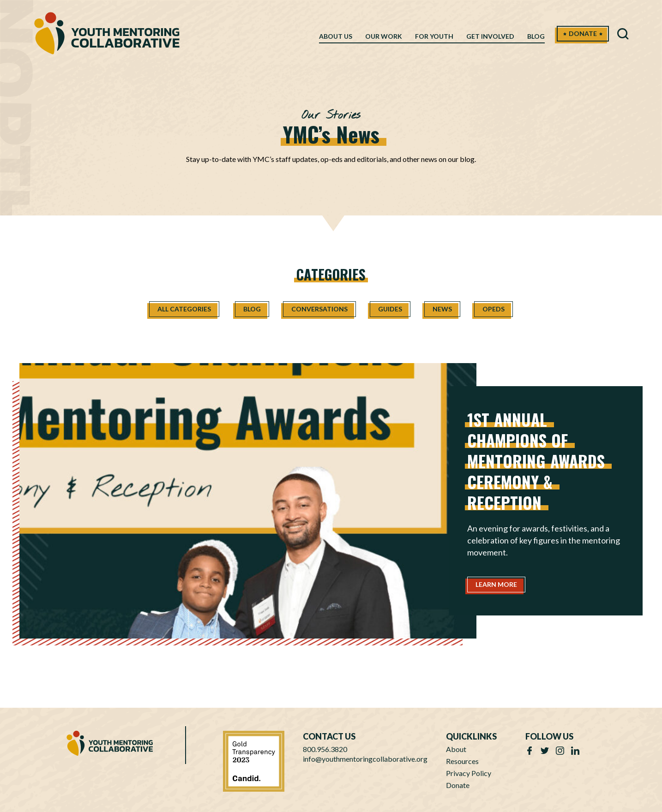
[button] (623, 36)
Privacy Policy (469, 773)
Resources (462, 761)
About (456, 749)
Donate (458, 785)
